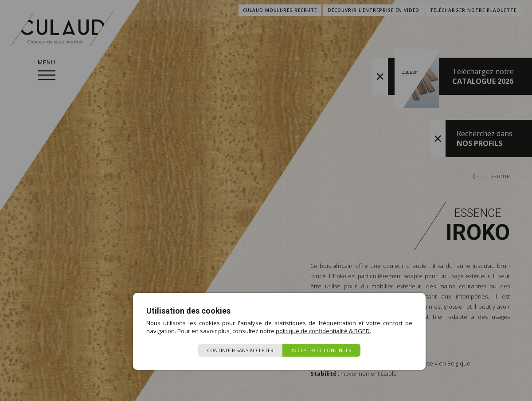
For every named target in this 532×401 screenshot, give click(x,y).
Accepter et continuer (321, 350)
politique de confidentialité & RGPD (323, 331)
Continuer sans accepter (240, 350)
